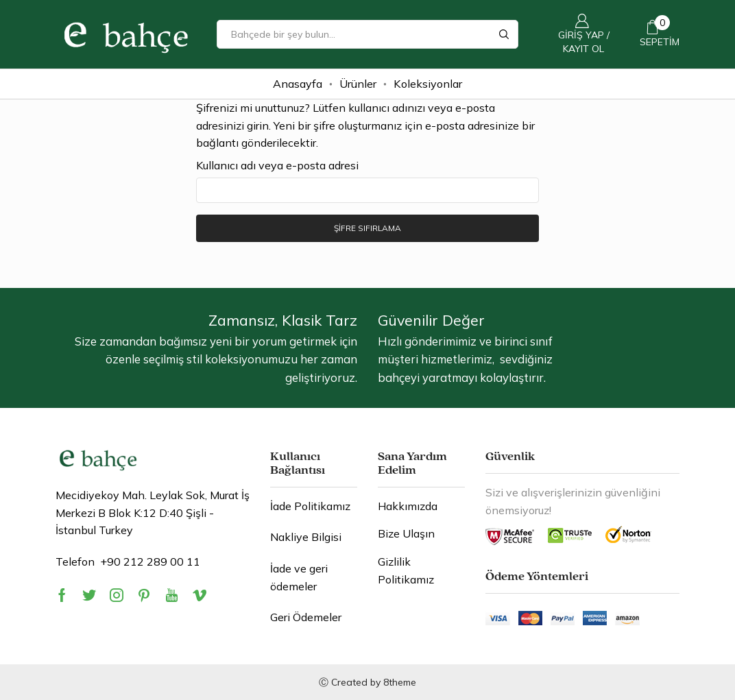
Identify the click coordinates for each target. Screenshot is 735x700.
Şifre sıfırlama (367, 228)
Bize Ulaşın (406, 534)
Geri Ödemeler (306, 617)
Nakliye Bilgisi (306, 538)
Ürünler (358, 84)
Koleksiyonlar (428, 84)
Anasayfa (298, 84)
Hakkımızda (408, 506)
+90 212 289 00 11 (150, 562)
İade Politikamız (310, 506)
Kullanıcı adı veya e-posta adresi (277, 165)
